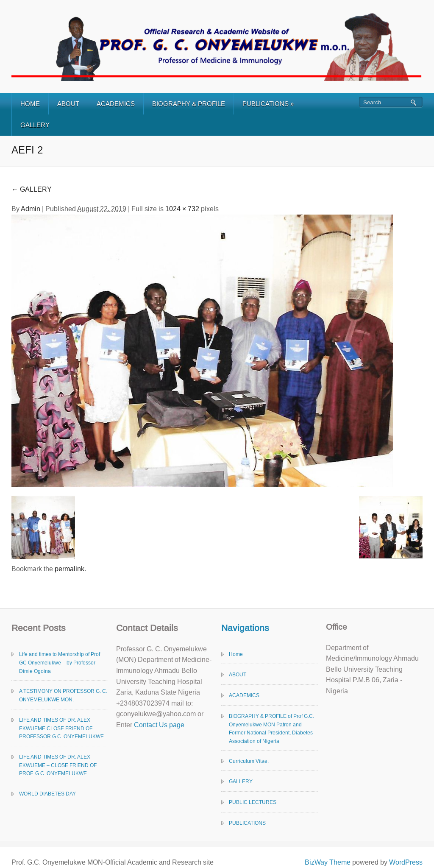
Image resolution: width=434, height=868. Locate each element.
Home (236, 654)
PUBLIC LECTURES (253, 802)
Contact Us (151, 725)
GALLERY (35, 125)
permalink (70, 569)
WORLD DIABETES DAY (47, 794)
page (176, 725)
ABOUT (68, 104)
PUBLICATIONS (268, 104)
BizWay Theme (328, 862)
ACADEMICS (116, 104)
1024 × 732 (182, 209)
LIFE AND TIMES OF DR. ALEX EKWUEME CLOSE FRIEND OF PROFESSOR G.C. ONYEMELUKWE (61, 728)
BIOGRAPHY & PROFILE (189, 104)
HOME (30, 104)
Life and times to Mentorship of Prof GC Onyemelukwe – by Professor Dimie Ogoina (60, 663)
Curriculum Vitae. (249, 761)
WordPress (406, 862)
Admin (31, 209)
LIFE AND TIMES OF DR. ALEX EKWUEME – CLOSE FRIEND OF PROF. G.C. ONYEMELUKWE (58, 765)
